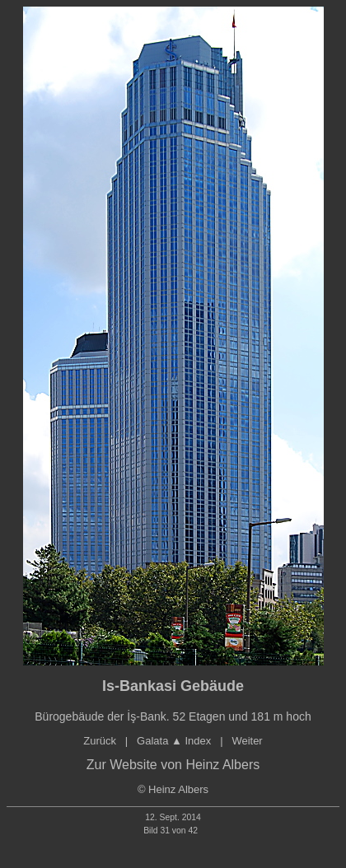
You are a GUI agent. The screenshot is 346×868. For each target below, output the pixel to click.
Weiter (247, 741)
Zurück (100, 741)
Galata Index (174, 741)
